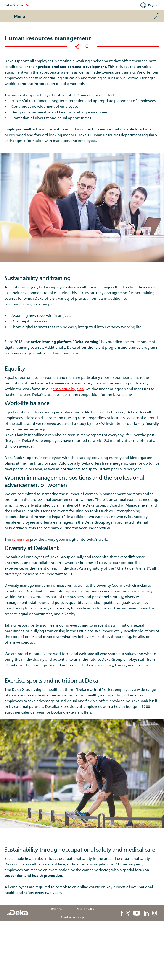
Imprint (56, 909)
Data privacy (85, 909)
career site (20, 539)
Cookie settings (73, 917)
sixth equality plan (68, 389)
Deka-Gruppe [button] (17, 5)
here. (76, 353)
